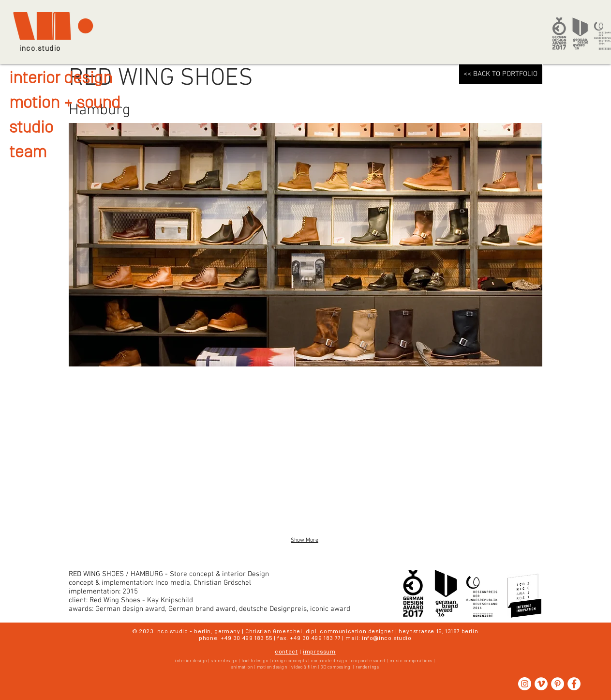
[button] (145, 452)
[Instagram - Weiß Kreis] (525, 684)
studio (31, 128)
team (28, 153)
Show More (305, 540)
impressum (319, 652)
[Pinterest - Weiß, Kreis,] (558, 684)
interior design (61, 79)
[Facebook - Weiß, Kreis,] (574, 684)
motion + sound (65, 104)
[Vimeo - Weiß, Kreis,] (541, 684)
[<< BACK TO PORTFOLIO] (501, 74)
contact (286, 652)
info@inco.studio (387, 639)
